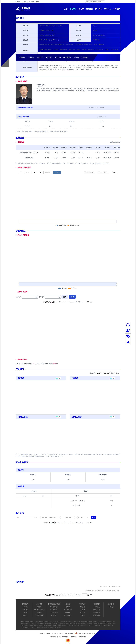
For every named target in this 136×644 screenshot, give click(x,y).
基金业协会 (97, 613)
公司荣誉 (25, 613)
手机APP (54, 615)
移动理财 (89, 9)
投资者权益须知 (63, 637)
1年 (40, 172)
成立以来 (57, 172)
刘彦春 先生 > (41, 85)
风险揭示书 (53, 637)
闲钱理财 (68, 607)
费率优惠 (82, 607)
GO (91, 302)
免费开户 (39, 607)
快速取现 (68, 613)
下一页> (78, 302)
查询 (114, 172)
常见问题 (82, 613)
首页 (66, 9)
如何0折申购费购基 (39, 610)
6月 (34, 172)
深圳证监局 (97, 610)
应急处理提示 (82, 637)
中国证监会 (97, 607)
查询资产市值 (54, 607)
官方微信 (18, 2)
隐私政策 (73, 637)
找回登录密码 (54, 613)
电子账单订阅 (39, 615)
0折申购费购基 (68, 610)
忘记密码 (82, 610)
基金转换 (39, 613)
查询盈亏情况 (54, 610)
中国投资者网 (97, 615)
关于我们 (116, 9)
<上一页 (58, 302)
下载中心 (82, 615)
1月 (22, 172)
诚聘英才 (25, 615)
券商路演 (111, 607)
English (38, 2)
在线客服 (32, 2)
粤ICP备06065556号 (58, 634)
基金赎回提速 (68, 615)
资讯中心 (107, 9)
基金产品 (73, 9)
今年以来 (48, 172)
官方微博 (25, 2)
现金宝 (81, 9)
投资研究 (25, 610)
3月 (28, 172)
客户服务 (98, 9)
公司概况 (25, 607)
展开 (101, 108)
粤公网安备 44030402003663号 (85, 633)
